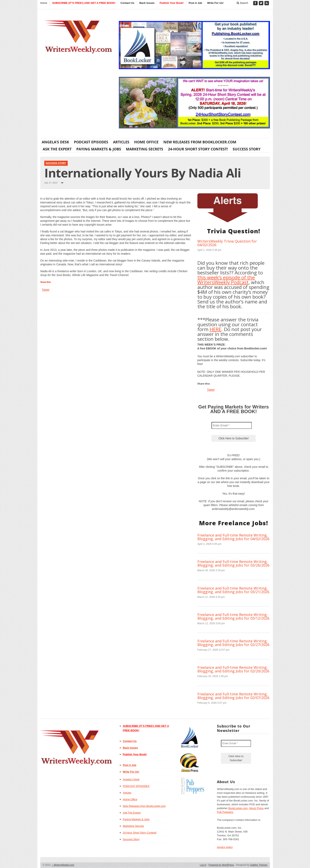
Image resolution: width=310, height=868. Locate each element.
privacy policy (225, 847)
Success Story (247, 149)
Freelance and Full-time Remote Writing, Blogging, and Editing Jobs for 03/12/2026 (233, 616)
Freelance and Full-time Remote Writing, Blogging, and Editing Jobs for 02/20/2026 (233, 669)
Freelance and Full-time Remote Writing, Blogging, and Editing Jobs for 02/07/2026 (233, 696)
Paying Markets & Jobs (99, 149)
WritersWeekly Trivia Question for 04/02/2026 (227, 243)
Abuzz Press (256, 808)
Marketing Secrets (145, 149)
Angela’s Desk (55, 142)
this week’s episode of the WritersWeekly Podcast (226, 280)
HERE (216, 329)
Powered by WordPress (221, 865)
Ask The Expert (57, 149)
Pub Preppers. (225, 812)
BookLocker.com (238, 808)
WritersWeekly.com (63, 865)
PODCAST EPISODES (91, 142)
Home (44, 3)
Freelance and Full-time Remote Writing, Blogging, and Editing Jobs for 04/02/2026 (233, 537)
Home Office (146, 142)
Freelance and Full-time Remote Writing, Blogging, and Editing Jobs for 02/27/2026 (233, 643)
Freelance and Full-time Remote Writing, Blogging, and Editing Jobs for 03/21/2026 (233, 590)
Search (242, 3)
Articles (121, 142)
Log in (203, 865)
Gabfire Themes (259, 865)
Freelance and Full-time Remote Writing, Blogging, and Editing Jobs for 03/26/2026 (233, 563)
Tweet (46, 290)
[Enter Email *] (232, 425)
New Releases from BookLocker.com (200, 142)
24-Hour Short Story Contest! (198, 149)
